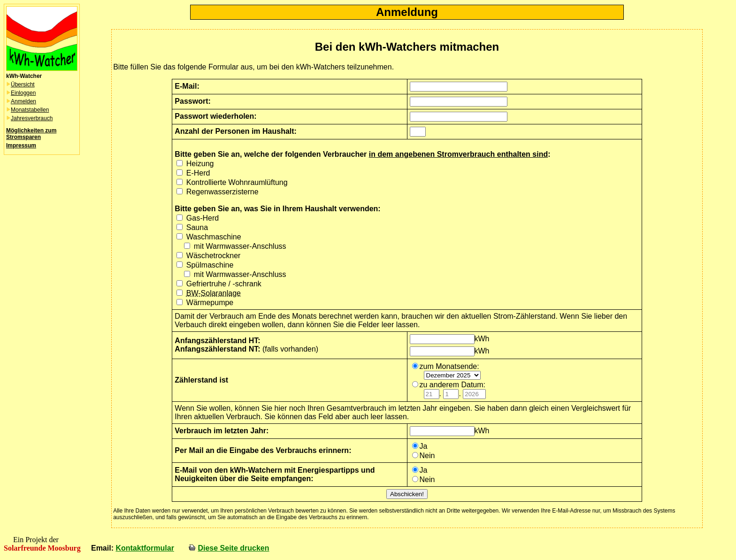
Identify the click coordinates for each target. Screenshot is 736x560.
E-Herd (198, 173)
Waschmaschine (214, 237)
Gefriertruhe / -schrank (224, 284)
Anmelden (23, 101)
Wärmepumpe (210, 303)
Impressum (21, 146)
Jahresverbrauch (32, 118)
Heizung (200, 164)
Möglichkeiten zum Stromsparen (31, 134)
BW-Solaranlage (214, 293)
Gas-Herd (203, 218)
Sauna (197, 227)
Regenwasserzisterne (222, 192)
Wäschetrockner (214, 256)
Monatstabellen (30, 110)
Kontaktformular (145, 548)
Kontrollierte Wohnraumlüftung (237, 182)
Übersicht (23, 84)
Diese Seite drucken (233, 548)
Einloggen (23, 93)
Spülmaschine (210, 265)
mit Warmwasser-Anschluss (240, 246)
